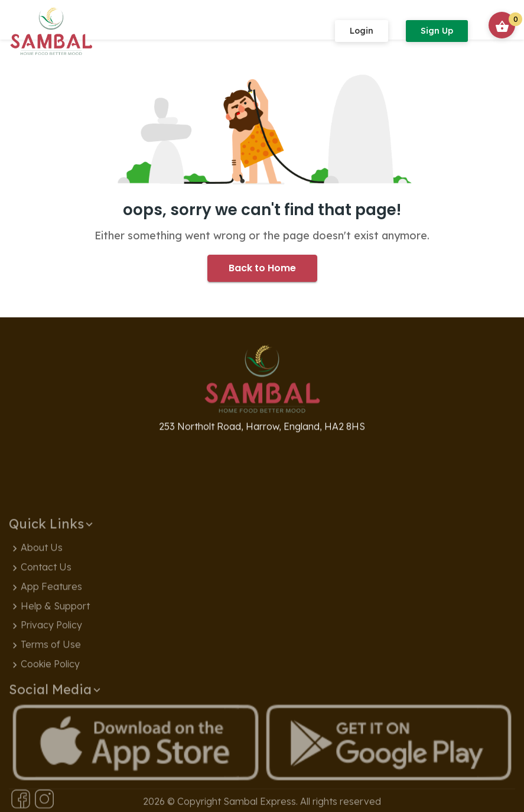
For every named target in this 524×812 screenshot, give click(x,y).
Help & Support (49, 655)
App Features (45, 635)
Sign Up (437, 31)
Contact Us (40, 616)
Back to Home (262, 268)
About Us (36, 596)
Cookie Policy (44, 713)
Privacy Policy (45, 674)
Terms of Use (45, 693)
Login (362, 31)
